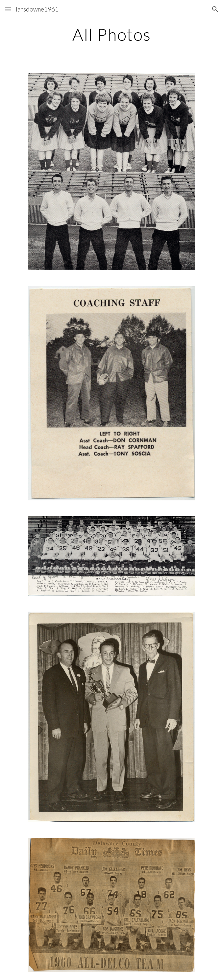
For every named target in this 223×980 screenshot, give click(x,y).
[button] (8, 9)
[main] (111, 35)
